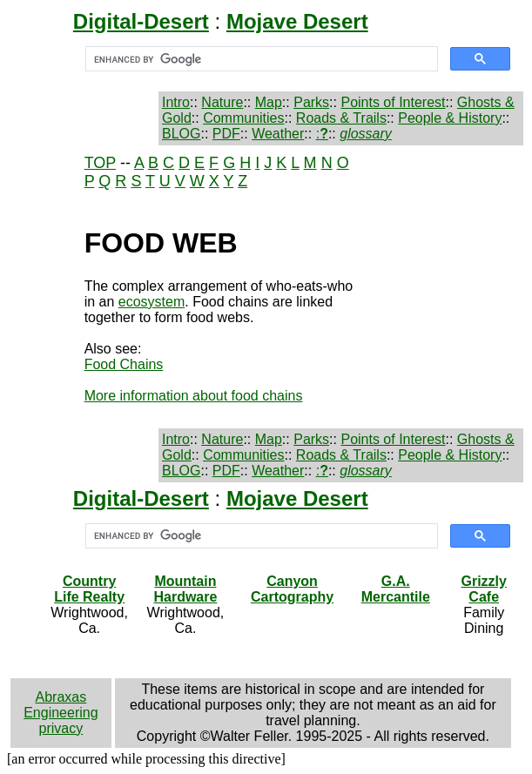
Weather (278, 134)
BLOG (181, 134)
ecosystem (152, 302)
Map (269, 102)
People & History (450, 118)
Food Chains (124, 364)
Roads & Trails (341, 118)
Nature (222, 102)
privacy (61, 728)
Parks (311, 102)
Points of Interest (393, 102)
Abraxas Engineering (61, 705)
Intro (176, 102)
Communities (243, 118)
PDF (226, 134)
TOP (100, 163)
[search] (260, 59)
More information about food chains (194, 396)
